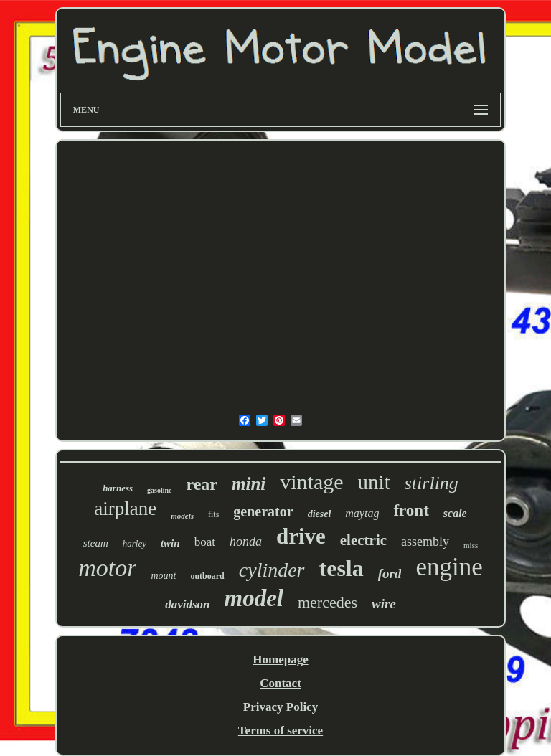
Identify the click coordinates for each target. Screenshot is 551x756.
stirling (432, 483)
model (254, 598)
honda (246, 542)
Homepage (280, 660)
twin (170, 543)
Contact (281, 683)
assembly (425, 542)
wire (384, 604)
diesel (320, 514)
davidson (187, 604)
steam (96, 543)
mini (249, 484)
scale (455, 513)
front (411, 510)
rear (202, 484)
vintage (311, 482)
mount (163, 576)
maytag (362, 513)
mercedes (328, 602)
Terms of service (281, 731)
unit (374, 482)
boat (205, 542)
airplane (125, 509)
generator (263, 511)
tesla (342, 568)
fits (213, 514)
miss (471, 545)
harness (118, 488)
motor (107, 568)
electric (363, 540)
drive (301, 536)
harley (135, 543)
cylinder (272, 570)
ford (390, 573)
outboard (207, 576)
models (182, 516)
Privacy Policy (281, 707)
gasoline (159, 490)
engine (449, 567)
